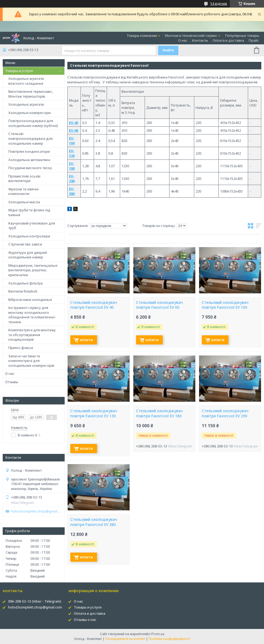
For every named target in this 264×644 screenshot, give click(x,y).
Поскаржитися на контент (125, 639)
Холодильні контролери (29, 236)
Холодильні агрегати (26, 104)
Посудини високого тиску (30, 168)
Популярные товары (242, 35)
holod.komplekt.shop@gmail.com (36, 511)
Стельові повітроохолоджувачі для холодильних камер (30, 138)
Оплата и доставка (228, 40)
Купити (86, 340)
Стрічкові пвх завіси (25, 244)
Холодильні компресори (29, 113)
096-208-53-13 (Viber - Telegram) (35, 601)
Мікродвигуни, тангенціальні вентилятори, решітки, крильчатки (33, 270)
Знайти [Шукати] (168, 50)
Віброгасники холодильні (30, 300)
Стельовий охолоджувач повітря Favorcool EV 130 (94, 413)
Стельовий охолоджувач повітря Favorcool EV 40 (94, 305)
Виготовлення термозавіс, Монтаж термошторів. (31, 94)
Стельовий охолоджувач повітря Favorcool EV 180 (159, 413)
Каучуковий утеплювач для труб (32, 226)
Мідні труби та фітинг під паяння (29, 212)
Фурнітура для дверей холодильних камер (28, 255)
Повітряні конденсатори (29, 151)
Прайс (254, 40)
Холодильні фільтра (25, 283)
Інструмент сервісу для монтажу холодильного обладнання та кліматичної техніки (32, 315)
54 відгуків (219, 4)
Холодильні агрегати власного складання (26, 81)
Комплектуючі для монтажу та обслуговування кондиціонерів (32, 335)
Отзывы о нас (85, 620)
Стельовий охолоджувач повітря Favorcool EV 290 (225, 413)
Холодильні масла (24, 202)
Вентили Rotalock (23, 291)
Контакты (200, 40)
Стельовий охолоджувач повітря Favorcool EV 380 (94, 522)
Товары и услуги (19, 71)
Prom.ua (158, 634)
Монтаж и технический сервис (191, 35)
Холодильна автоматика (29, 160)
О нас (183, 40)
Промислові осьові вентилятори (24, 179)
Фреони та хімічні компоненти (23, 191)
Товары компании (142, 35)
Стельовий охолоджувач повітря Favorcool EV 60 (159, 305)
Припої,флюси (21, 348)
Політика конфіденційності (169, 639)
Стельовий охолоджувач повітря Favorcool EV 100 (225, 305)
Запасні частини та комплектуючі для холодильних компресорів (31, 361)
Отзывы (12, 382)
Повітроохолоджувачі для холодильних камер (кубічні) (33, 123)
